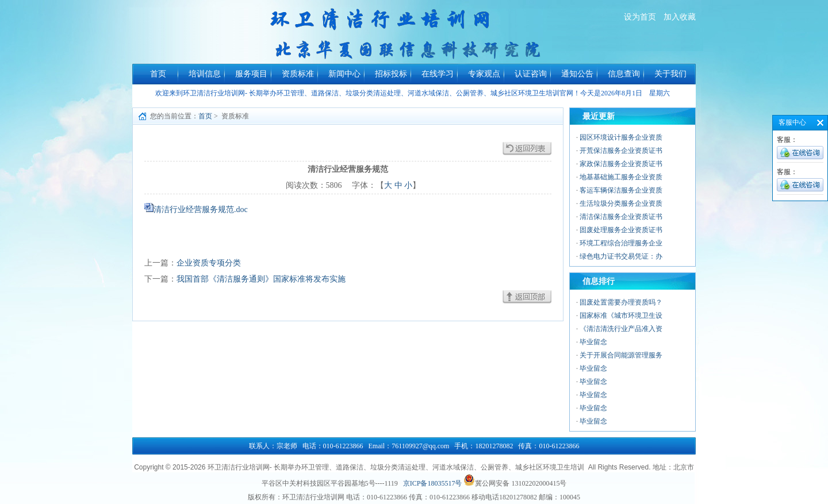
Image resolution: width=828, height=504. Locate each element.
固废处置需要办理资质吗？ (621, 302)
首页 (158, 74)
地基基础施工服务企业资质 (621, 177)
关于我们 (670, 74)
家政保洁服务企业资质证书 (621, 164)
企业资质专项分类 (209, 263)
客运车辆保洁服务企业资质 (621, 190)
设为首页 (640, 17)
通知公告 (577, 74)
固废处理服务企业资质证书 (621, 230)
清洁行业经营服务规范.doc (201, 209)
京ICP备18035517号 (433, 483)
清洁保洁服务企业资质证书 (621, 217)
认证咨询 (531, 74)
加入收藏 (680, 17)
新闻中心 (344, 74)
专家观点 (484, 74)
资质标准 (298, 74)
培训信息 (205, 74)
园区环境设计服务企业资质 (621, 137)
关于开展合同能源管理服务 (621, 355)
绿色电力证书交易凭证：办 (621, 256)
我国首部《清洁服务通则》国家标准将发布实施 (261, 279)
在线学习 (438, 74)
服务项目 (251, 74)
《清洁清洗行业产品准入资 (621, 329)
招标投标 (391, 74)
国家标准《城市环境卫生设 (621, 316)
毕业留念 (593, 342)
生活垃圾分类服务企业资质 (621, 203)
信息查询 (624, 74)
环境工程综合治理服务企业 (621, 243)
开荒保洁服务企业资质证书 (621, 151)
